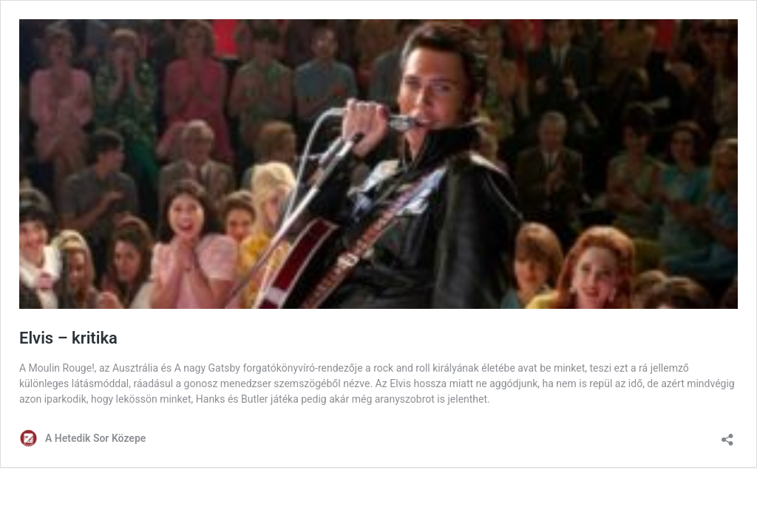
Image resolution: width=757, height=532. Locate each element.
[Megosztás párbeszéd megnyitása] (727, 435)
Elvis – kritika (68, 338)
